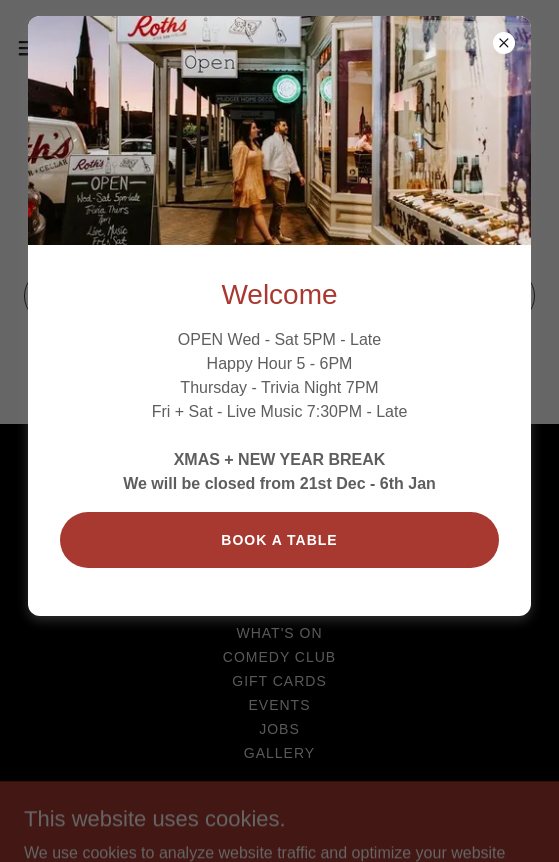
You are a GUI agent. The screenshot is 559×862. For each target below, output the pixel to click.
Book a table (279, 540)
